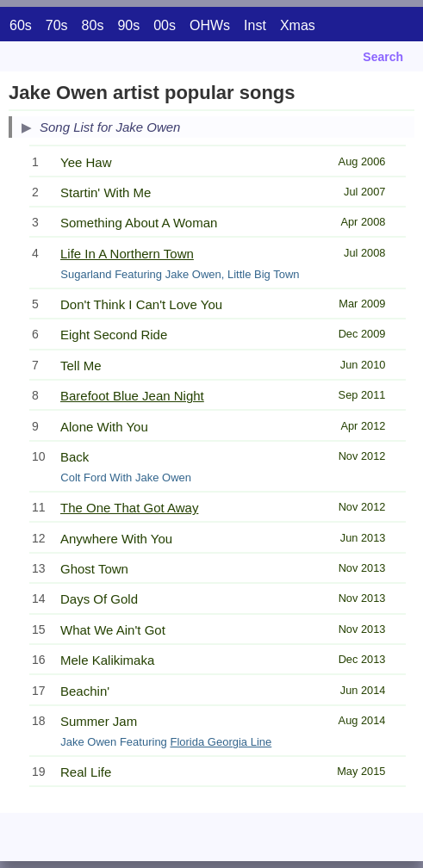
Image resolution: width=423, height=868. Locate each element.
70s (57, 25)
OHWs (210, 25)
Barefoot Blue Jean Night (132, 396)
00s (165, 25)
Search (383, 57)
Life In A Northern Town (127, 254)
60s (21, 25)
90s (128, 25)
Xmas (298, 25)
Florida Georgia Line (221, 742)
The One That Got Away (129, 508)
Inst (255, 25)
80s (93, 25)
